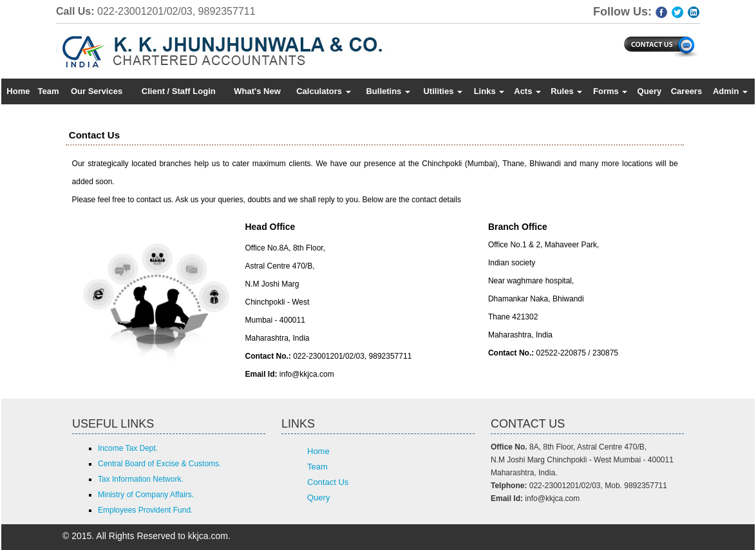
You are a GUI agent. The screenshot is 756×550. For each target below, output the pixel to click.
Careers (686, 91)
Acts (527, 91)
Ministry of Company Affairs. (146, 495)
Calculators (323, 91)
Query (650, 91)
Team (49, 91)
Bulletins (388, 91)
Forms (610, 91)
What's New (257, 91)
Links (489, 91)
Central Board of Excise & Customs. (159, 464)
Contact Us (328, 482)
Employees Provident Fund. (145, 510)
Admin (730, 91)
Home (18, 91)
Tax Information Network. (141, 479)
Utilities (443, 91)
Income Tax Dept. (128, 448)
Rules (566, 91)
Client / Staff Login (179, 91)
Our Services (97, 91)
